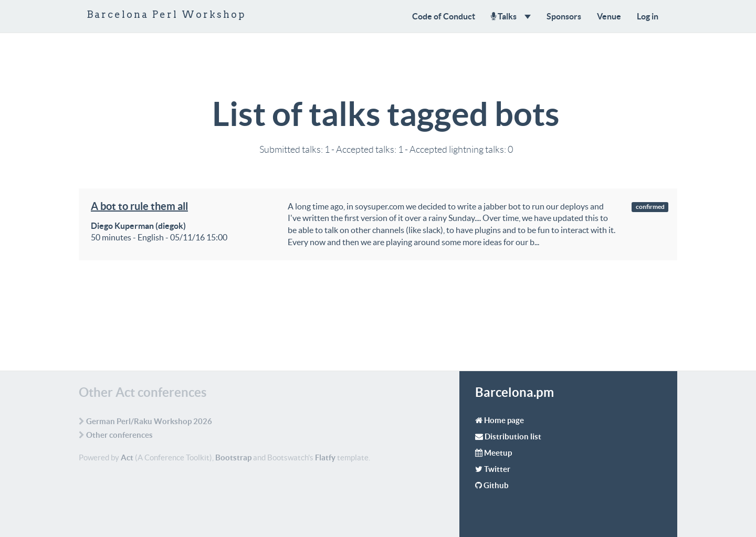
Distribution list (513, 436)
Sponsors (564, 16)
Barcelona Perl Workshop (166, 14)
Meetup (498, 453)
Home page (504, 420)
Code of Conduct (444, 16)
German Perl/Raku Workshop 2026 (149, 421)
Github (496, 485)
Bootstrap (233, 457)
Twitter (497, 469)
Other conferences (119, 435)
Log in (648, 16)
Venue (609, 16)
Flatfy (325, 457)
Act (127, 457)
